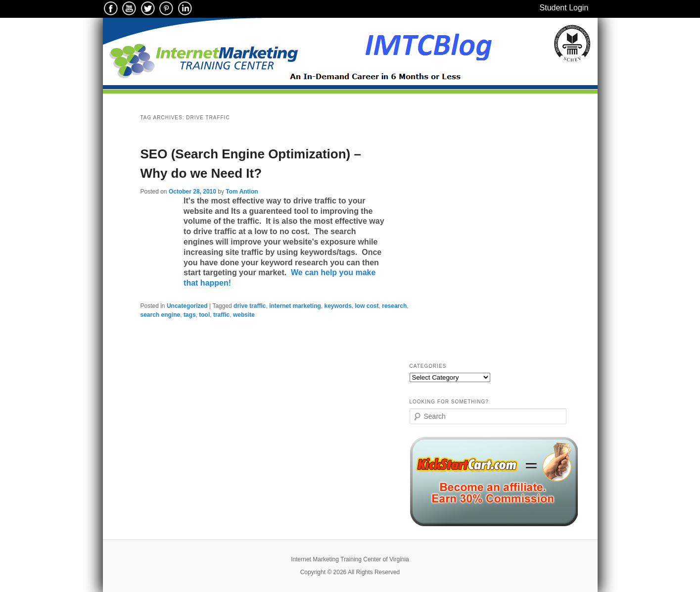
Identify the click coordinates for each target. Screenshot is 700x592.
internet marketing (295, 306)
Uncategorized (187, 306)
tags (190, 315)
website (244, 315)
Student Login (564, 8)
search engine (161, 315)
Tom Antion (242, 192)
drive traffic (250, 306)
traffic (221, 315)
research (394, 306)
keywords (338, 306)
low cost (367, 306)
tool (204, 315)
